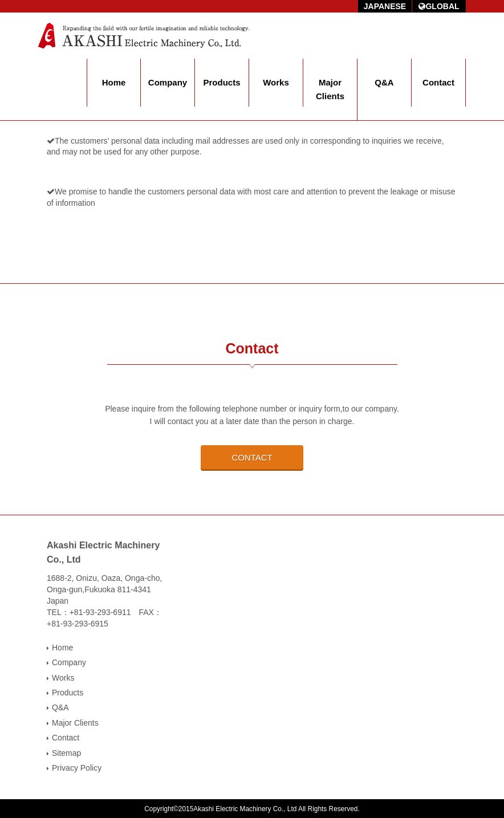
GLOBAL (439, 6)
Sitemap (66, 753)
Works (276, 82)
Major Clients (330, 89)
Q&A (384, 82)
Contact (438, 82)
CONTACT (252, 457)
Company (168, 82)
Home (114, 82)
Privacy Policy (77, 768)
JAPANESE (385, 6)
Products (221, 82)
